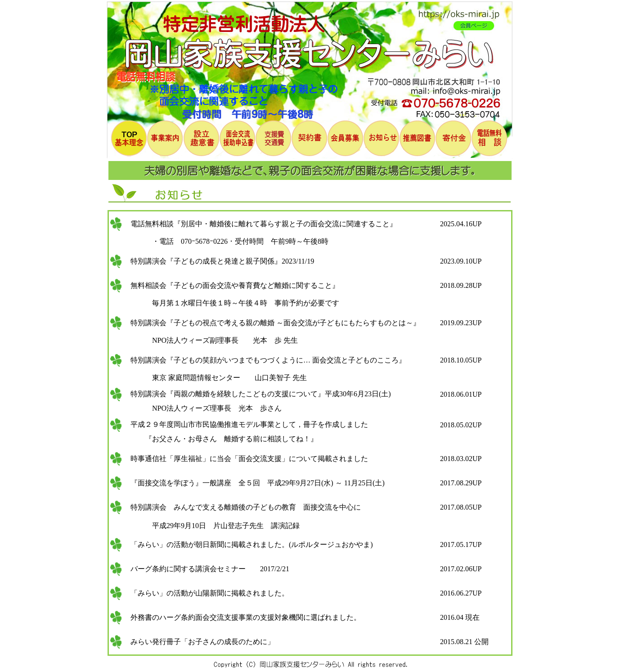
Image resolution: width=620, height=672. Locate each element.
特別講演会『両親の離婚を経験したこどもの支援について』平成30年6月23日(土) (257, 394)
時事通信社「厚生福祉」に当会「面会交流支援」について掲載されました (246, 459)
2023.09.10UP (461, 261)
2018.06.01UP (461, 394)
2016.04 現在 (460, 617)
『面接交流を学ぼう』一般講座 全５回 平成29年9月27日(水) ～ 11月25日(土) (254, 483)
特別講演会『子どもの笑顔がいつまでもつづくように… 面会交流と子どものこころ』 (265, 360)
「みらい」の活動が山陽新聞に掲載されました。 (206, 593)
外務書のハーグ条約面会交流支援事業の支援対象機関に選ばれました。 (242, 617)
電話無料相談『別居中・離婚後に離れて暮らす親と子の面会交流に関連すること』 (260, 224)
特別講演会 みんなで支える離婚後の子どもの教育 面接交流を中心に (242, 507)
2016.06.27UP (461, 593)
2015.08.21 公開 (464, 642)
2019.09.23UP (461, 323)
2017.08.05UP (461, 507)
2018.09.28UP (461, 285)
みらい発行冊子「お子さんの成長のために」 (199, 642)
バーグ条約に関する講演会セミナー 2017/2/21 (206, 569)
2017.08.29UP (461, 483)
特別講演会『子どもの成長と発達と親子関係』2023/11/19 (219, 261)
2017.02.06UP (461, 569)
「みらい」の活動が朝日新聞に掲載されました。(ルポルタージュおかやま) (248, 544)
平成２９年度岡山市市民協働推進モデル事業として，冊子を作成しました (246, 424)
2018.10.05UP (461, 360)
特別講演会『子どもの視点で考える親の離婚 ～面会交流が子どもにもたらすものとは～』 (272, 323)
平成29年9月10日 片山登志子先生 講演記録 (211, 526)
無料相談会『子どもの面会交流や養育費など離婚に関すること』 (231, 285)
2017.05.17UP (461, 544)
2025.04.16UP (461, 224)
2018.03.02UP (461, 459)
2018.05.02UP (461, 425)
